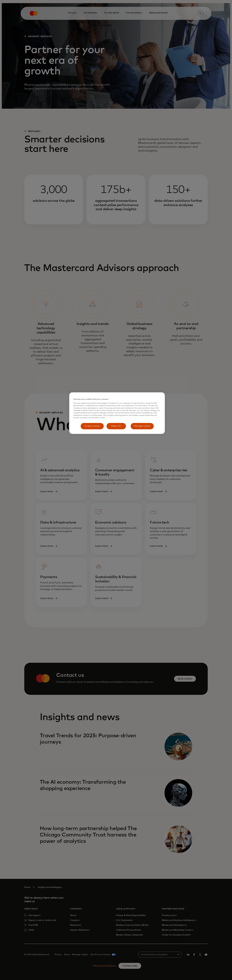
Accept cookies (92, 426)
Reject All (116, 426)
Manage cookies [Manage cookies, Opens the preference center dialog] (142, 426)
